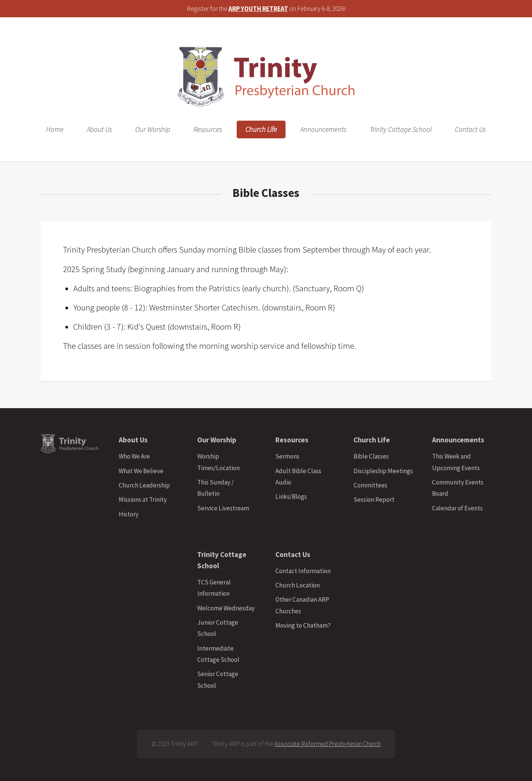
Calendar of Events (457, 508)
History (129, 514)
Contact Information (303, 571)
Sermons (287, 456)
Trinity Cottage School (401, 129)
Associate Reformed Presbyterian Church (327, 744)
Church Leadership (144, 485)
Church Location (298, 585)
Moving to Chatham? (303, 625)
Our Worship (153, 129)
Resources (208, 129)
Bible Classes (371, 456)
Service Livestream (223, 508)
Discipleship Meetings (383, 471)
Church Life (261, 129)
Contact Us (470, 129)
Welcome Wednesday (226, 608)
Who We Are (134, 456)
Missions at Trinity (143, 499)
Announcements (323, 129)
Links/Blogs (291, 496)
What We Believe (141, 471)
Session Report (374, 499)
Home (55, 129)
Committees (370, 485)
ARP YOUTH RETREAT (258, 9)
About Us (99, 129)
